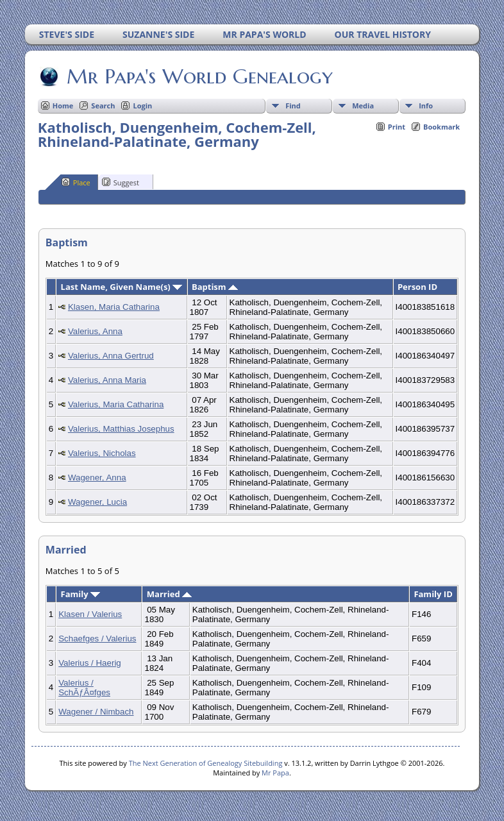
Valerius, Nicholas (102, 453)
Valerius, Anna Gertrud (111, 356)
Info (426, 106)
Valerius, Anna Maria (107, 380)
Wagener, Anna (97, 478)
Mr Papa (275, 773)
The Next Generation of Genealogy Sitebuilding (206, 763)
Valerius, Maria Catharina (116, 404)
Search (103, 106)
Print (397, 127)
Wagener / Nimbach (96, 712)
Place (76, 182)
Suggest (121, 182)
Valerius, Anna (95, 331)
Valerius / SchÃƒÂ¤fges (84, 688)
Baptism (215, 287)
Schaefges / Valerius (97, 639)
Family (80, 594)
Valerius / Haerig (90, 663)
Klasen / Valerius (90, 614)
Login (142, 106)
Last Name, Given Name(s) (122, 287)
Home (63, 106)
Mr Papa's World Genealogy (199, 76)
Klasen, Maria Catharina (114, 307)
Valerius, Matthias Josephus (121, 429)
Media (363, 106)
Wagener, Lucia (97, 502)
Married (169, 594)
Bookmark (441, 127)
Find (293, 106)
